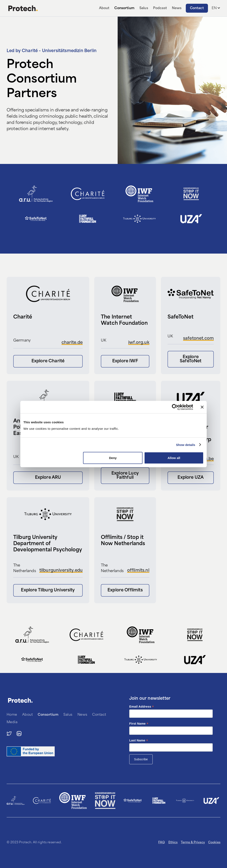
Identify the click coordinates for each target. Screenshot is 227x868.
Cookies (214, 843)
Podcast (160, 8)
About (104, 8)
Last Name (139, 740)
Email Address (142, 707)
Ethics (173, 843)
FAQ (162, 843)
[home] (23, 8)
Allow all (174, 458)
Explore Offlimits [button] (125, 590)
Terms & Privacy (193, 843)
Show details (186, 445)
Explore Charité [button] (48, 361)
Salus (144, 8)
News (177, 8)
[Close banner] (202, 407)
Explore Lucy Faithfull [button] (125, 476)
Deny (113, 458)
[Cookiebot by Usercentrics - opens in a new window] (175, 407)
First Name (139, 724)
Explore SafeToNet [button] (191, 359)
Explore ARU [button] (48, 478)
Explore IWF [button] (125, 361)
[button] (216, 8)
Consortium (124, 8)
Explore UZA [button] (191, 478)
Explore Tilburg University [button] (48, 590)
